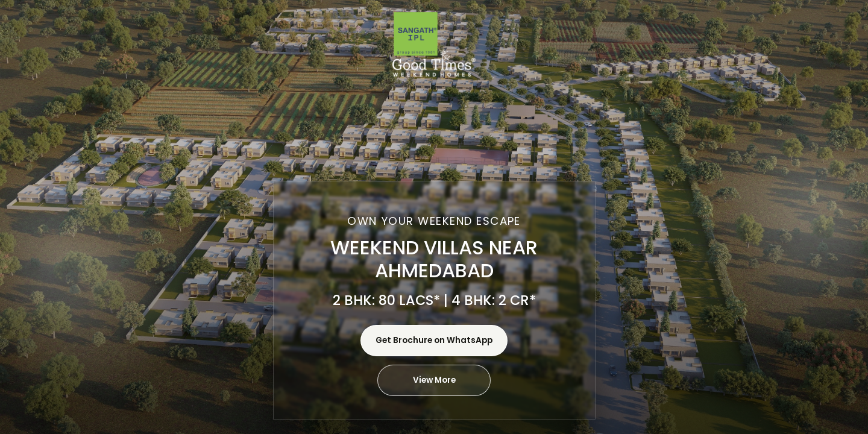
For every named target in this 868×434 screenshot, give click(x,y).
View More (434, 380)
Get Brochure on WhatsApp (434, 340)
